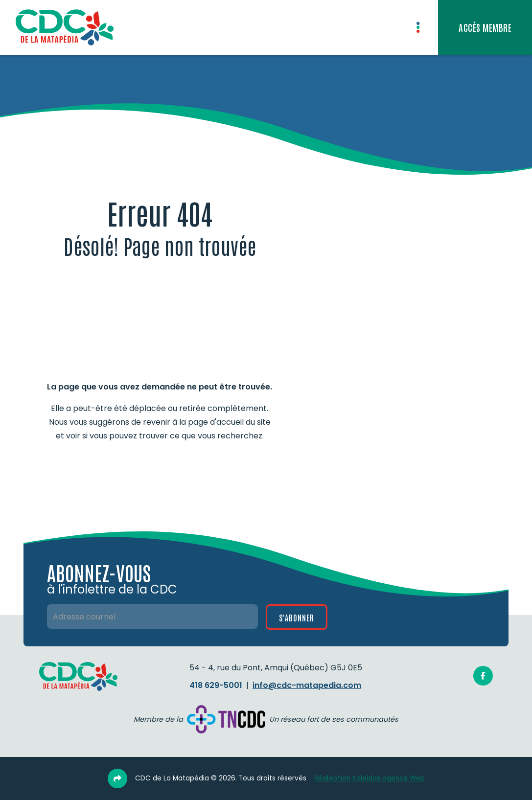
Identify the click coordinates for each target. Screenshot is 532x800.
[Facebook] (483, 676)
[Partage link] (117, 778)
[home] (65, 27)
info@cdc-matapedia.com (307, 685)
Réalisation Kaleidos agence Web (370, 778)
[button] (418, 27)
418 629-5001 (216, 685)
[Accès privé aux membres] (485, 27)
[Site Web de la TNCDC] (226, 720)
